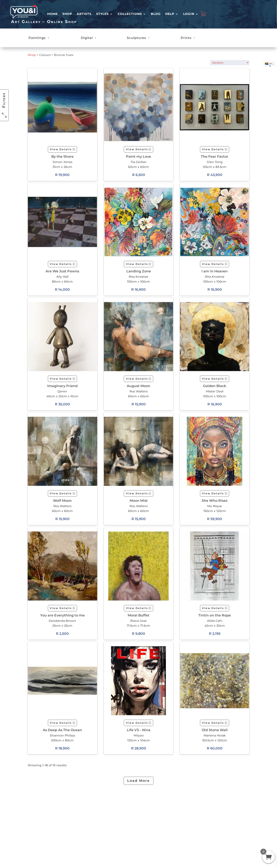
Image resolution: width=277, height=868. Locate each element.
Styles (102, 14)
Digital (87, 38)
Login (189, 14)
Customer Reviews (91, 824)
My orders (91, 818)
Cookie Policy (149, 838)
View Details (61, 149)
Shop (67, 14)
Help (170, 14)
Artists (84, 14)
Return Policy (149, 825)
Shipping (118, 813)
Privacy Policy (149, 834)
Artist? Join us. (150, 813)
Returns (117, 809)
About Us (146, 809)
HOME (52, 14)
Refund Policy (149, 829)
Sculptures (136, 38)
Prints (186, 38)
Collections (130, 14)
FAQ (114, 804)
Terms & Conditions (147, 819)
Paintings (37, 38)
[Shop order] (230, 63)
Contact (117, 818)
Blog (156, 14)
